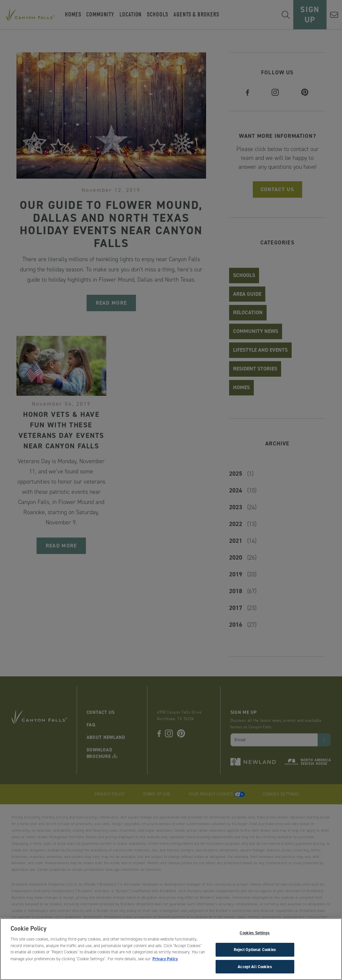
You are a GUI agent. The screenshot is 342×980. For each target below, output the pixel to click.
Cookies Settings (255, 936)
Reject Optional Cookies (255, 953)
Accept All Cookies (255, 970)
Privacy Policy (165, 962)
